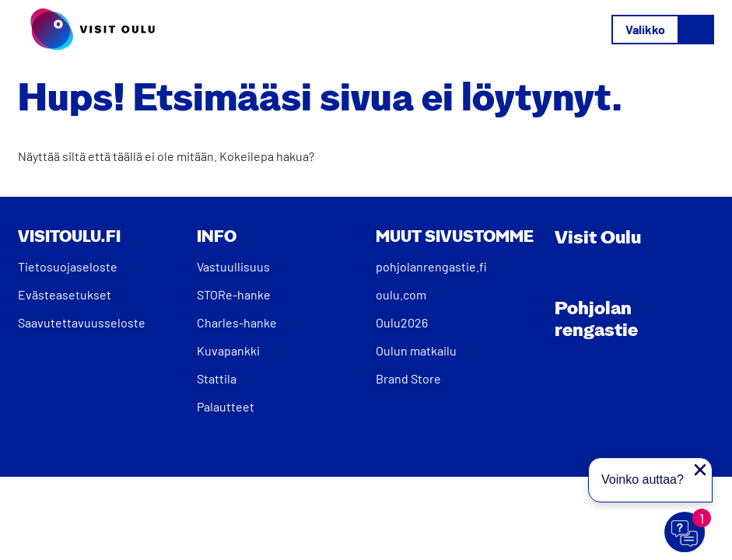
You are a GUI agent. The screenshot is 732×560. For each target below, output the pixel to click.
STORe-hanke (234, 294)
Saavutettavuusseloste (82, 322)
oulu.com (401, 294)
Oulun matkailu (416, 350)
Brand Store (408, 378)
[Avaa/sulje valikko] (663, 30)
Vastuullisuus (233, 266)
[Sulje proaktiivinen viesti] (700, 470)
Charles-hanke (237, 322)
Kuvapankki (228, 350)
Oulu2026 (402, 322)
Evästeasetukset (65, 294)
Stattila (217, 378)
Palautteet (226, 406)
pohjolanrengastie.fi (431, 266)
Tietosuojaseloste (68, 266)
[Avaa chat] (685, 533)
